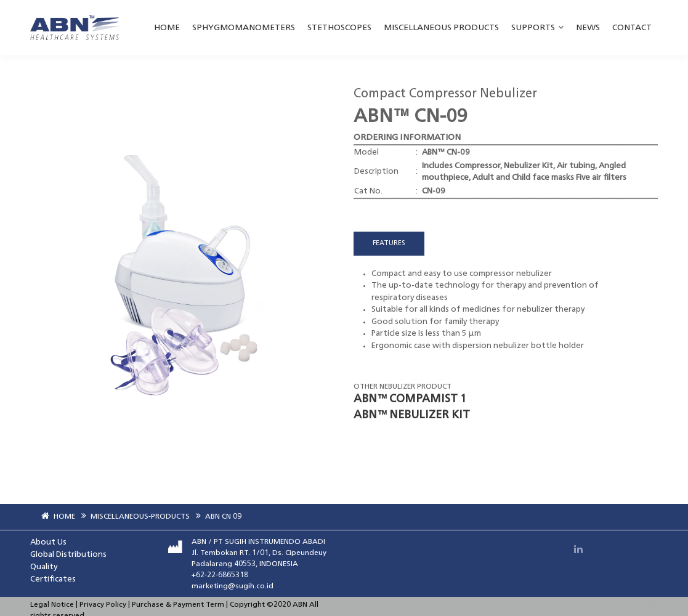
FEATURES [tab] (389, 244)
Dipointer (601, 605)
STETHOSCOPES (339, 28)
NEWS (588, 28)
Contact (632, 28)
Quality (44, 567)
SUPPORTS (537, 28)
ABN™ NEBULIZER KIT (412, 415)
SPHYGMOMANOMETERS (244, 28)
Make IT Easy (637, 605)
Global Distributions (68, 555)
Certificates (53, 579)
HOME (167, 28)
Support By (567, 605)
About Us (48, 542)
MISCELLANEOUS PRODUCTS (441, 28)
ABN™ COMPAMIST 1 (410, 399)
